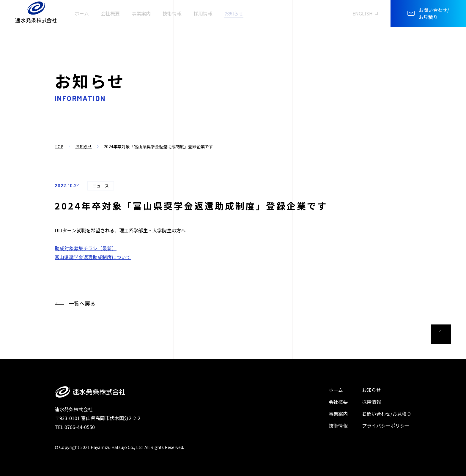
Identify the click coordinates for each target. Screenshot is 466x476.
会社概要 (338, 402)
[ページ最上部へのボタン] (441, 334)
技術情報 (338, 425)
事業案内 (338, 414)
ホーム (336, 390)
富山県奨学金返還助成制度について (93, 257)
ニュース (101, 186)
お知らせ (84, 146)
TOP (59, 146)
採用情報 (371, 402)
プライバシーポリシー (386, 425)
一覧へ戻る (75, 304)
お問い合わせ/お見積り (387, 414)
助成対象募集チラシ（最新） (86, 248)
